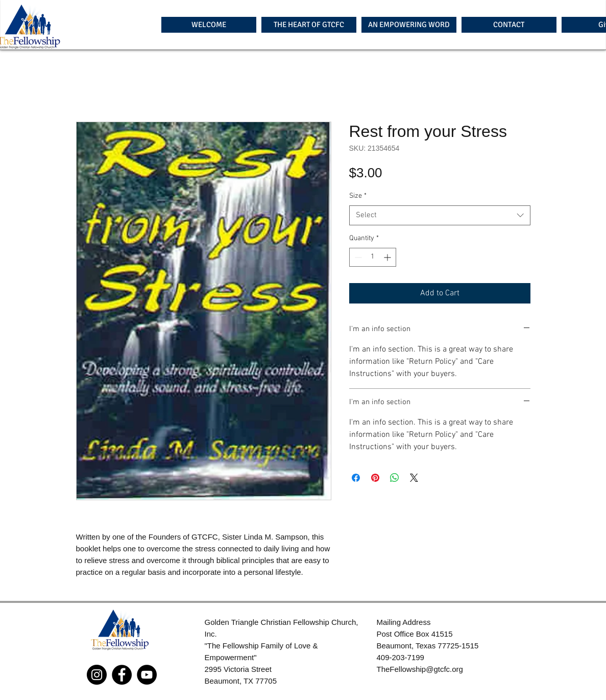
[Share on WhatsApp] (395, 478)
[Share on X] (414, 478)
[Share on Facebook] (356, 478)
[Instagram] (97, 675)
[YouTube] (147, 675)
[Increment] (388, 257)
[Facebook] (122, 675)
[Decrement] (357, 257)
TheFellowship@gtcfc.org (420, 669)
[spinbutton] (373, 257)
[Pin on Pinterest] (375, 478)
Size (358, 196)
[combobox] (440, 215)
